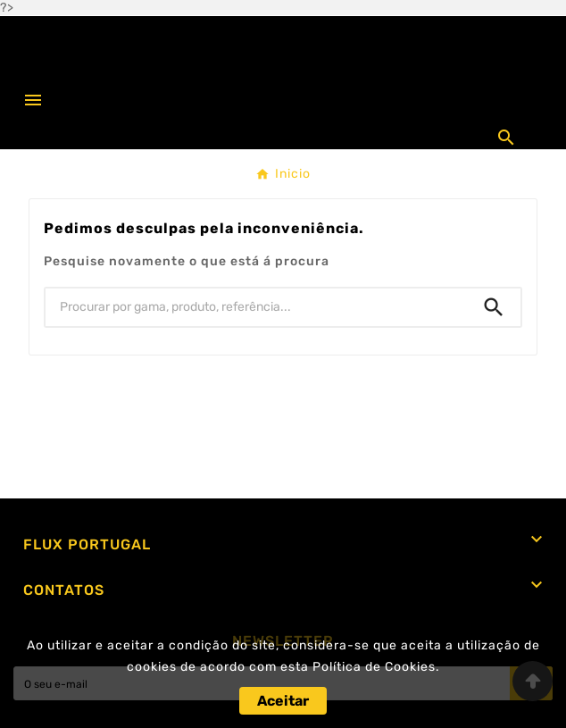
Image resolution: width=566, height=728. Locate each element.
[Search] (494, 307)
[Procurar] (256, 307)
